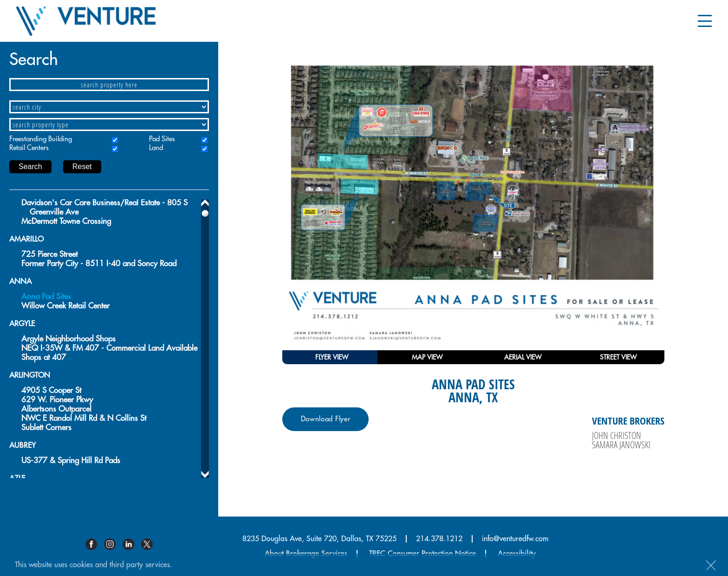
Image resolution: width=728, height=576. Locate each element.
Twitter (150, 544)
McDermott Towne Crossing (66, 221)
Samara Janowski (621, 445)
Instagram (113, 544)
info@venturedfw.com (515, 539)
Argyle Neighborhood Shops (68, 339)
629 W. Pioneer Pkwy (57, 400)
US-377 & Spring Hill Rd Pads (71, 461)
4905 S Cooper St (51, 390)
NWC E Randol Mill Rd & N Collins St (84, 418)
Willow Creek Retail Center (65, 306)
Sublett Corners (46, 428)
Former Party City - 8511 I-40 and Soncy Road (99, 264)
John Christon (617, 435)
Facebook (95, 544)
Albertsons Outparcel (56, 409)
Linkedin (132, 544)
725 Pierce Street (49, 254)
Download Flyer (326, 419)
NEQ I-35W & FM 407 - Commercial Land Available (109, 348)
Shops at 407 (44, 357)
